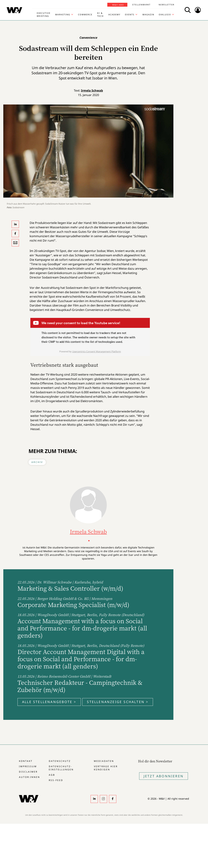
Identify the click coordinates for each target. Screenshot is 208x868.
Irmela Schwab (92, 90)
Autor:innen (29, 777)
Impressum (28, 766)
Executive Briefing (44, 14)
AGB (52, 775)
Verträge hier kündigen (106, 768)
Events (130, 14)
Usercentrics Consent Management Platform (97, 351)
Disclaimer (28, 772)
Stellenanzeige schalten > (118, 702)
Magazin (148, 14)
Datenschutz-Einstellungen (61, 768)
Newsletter (166, 5)
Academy (114, 14)
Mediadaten (104, 761)
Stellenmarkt (141, 5)
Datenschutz (60, 761)
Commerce (85, 14)
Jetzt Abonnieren (164, 776)
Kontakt (26, 761)
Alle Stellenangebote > (49, 702)
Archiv (37, 462)
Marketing (63, 14)
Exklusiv (165, 14)
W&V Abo (118, 5)
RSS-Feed (56, 780)
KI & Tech (100, 14)
